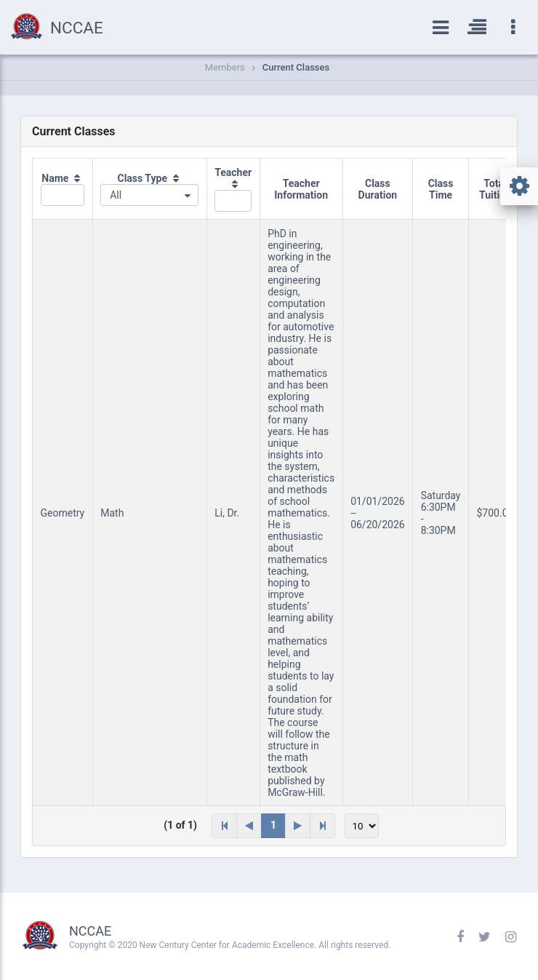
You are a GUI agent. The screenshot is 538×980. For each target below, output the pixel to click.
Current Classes (296, 67)
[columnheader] (63, 189)
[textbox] (63, 195)
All (116, 195)
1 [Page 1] (273, 825)
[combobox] (149, 195)
